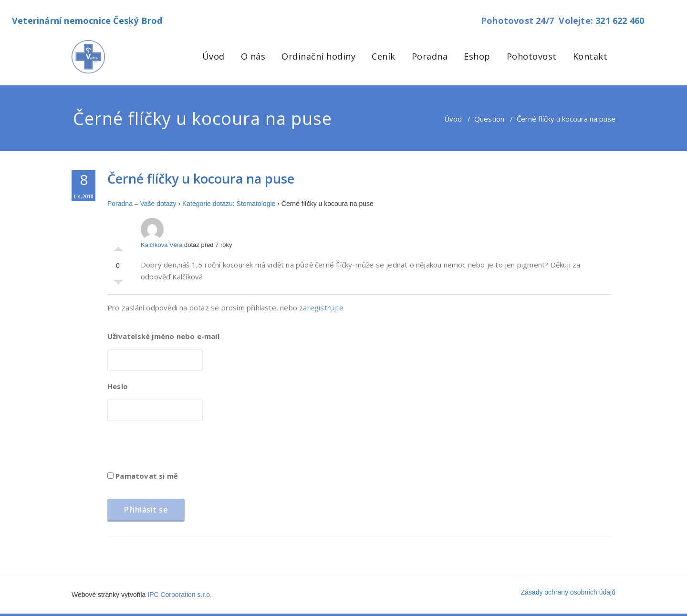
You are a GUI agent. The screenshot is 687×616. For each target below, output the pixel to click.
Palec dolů (118, 285)
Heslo (118, 386)
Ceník (384, 56)
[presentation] (180, 449)
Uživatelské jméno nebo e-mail (163, 336)
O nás (253, 56)
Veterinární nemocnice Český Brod (87, 21)
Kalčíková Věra (161, 233)
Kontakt (590, 56)
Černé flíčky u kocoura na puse (201, 179)
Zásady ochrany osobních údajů (568, 592)
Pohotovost (532, 56)
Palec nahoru (118, 246)
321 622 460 (620, 21)
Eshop (477, 56)
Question (489, 119)
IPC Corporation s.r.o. (180, 595)
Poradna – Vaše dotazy (142, 204)
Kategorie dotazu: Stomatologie (229, 204)
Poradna (430, 56)
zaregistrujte (321, 308)
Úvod (213, 56)
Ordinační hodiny (318, 56)
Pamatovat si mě (143, 476)
